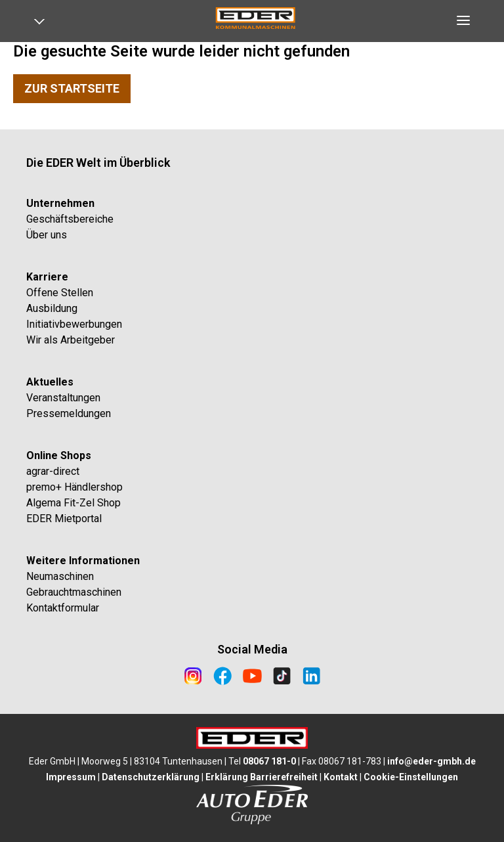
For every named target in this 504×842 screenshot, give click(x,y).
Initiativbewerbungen (74, 324)
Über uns (47, 235)
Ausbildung (52, 308)
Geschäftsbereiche (70, 219)
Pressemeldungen (69, 413)
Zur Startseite (72, 88)
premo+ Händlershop (74, 487)
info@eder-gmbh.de (431, 761)
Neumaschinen (60, 576)
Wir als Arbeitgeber (71, 340)
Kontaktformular (63, 608)
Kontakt (341, 777)
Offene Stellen (60, 293)
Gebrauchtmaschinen (74, 592)
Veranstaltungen (63, 398)
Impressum (71, 777)
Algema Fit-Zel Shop (73, 503)
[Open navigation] (44, 24)
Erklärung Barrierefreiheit (262, 777)
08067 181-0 (269, 761)
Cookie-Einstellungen (411, 777)
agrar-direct (53, 471)
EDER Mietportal (64, 519)
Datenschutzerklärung (151, 777)
